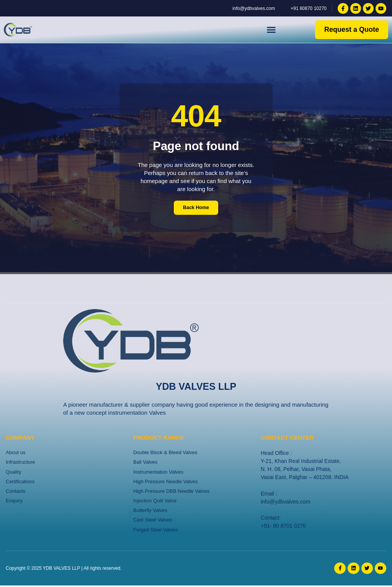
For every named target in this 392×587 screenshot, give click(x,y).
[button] (271, 30)
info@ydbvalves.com (285, 502)
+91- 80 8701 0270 (283, 526)
